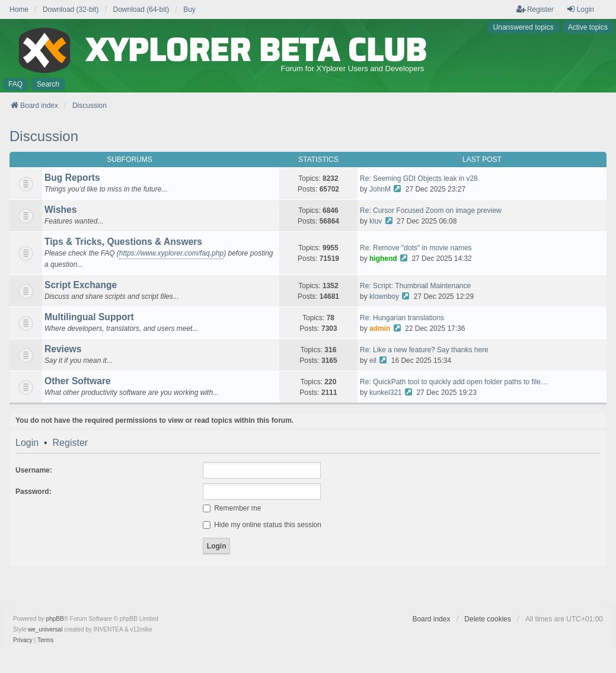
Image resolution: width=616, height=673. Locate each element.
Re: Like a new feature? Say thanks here (424, 350)
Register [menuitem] (535, 9)
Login (27, 443)
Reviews (63, 349)
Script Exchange (81, 285)
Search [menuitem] (48, 84)
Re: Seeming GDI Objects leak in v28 (419, 178)
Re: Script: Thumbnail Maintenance (415, 286)
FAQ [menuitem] (15, 84)
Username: (34, 470)
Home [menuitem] (19, 9)
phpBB (55, 619)
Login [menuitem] (580, 9)
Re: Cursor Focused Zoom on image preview (431, 210)
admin (380, 328)
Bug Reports (72, 178)
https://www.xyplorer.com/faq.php (171, 253)
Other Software (78, 381)
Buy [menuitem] (189, 9)
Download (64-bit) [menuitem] (141, 9)
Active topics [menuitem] (588, 27)
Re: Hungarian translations (402, 318)
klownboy (384, 296)
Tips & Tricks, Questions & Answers (123, 242)
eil (373, 361)
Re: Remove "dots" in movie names (416, 248)
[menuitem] (23, 640)
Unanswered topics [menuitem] (524, 27)
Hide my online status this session (262, 525)
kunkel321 (386, 393)
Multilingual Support (89, 317)
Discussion (44, 136)
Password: (33, 492)
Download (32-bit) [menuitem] (71, 9)
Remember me (232, 508)
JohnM (380, 189)
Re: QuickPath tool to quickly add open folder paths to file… (454, 382)
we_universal (45, 629)
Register (71, 443)
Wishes (60, 210)
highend (383, 259)
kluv (376, 221)
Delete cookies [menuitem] (488, 619)
